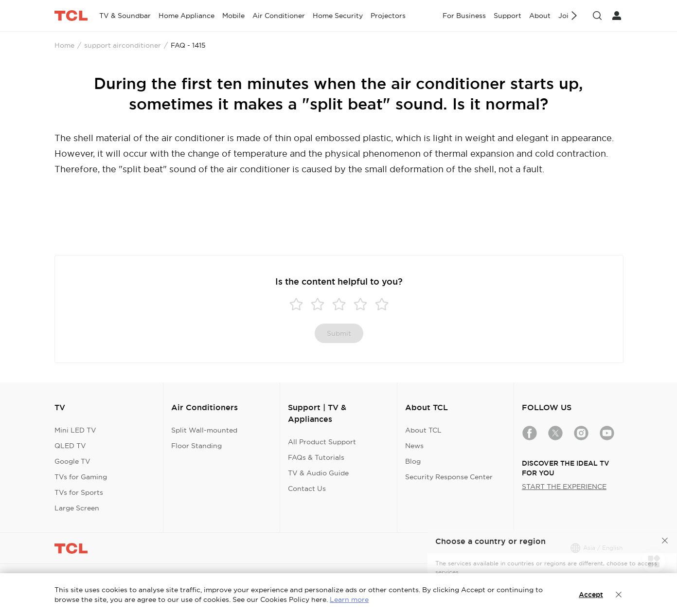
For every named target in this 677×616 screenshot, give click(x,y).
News (414, 446)
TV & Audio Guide (318, 473)
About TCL (423, 430)
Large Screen (77, 508)
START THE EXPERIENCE (564, 487)
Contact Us (307, 489)
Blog (413, 461)
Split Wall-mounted (204, 430)
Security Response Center (449, 477)
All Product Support (322, 442)
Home (64, 45)
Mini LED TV (75, 430)
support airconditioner (123, 45)
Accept (591, 595)
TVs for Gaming (81, 477)
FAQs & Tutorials (316, 457)
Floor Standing (196, 446)
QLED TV (70, 446)
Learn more (349, 599)
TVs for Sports (79, 492)
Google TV (72, 461)
